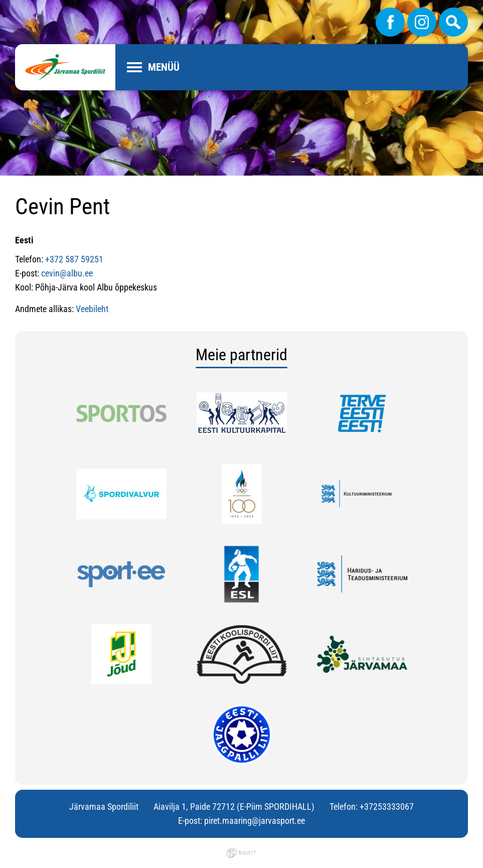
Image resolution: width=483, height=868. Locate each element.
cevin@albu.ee (67, 273)
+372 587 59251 (74, 259)
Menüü (164, 67)
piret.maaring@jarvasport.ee (255, 821)
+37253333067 (387, 807)
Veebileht (92, 309)
